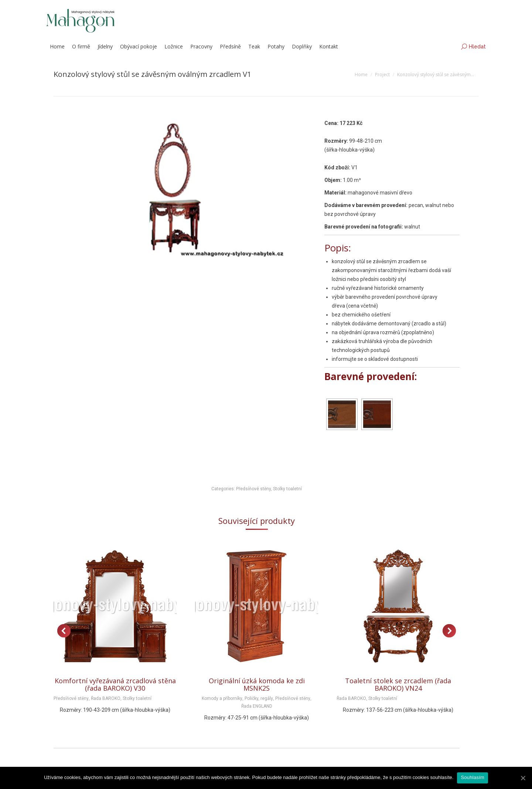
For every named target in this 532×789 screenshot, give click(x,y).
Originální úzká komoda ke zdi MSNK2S (257, 684)
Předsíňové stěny (253, 489)
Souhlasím (473, 777)
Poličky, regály (259, 698)
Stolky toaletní (287, 489)
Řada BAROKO (106, 698)
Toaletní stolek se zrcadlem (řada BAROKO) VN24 (398, 684)
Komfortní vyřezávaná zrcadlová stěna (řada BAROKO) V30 (115, 684)
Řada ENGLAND (257, 706)
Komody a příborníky (222, 698)
